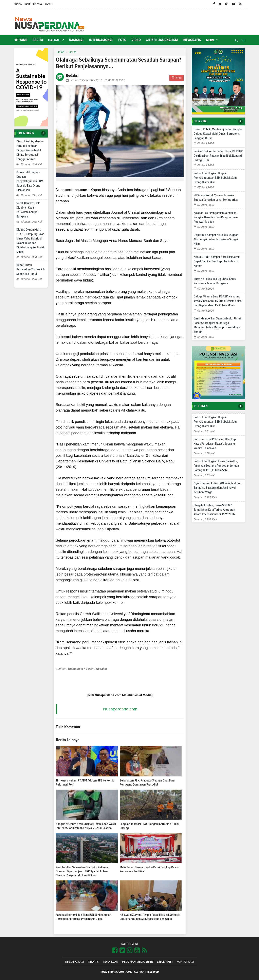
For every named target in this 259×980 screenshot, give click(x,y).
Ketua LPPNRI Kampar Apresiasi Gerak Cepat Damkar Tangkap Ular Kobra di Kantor (217, 261)
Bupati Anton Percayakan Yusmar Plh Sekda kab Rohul (31, 269)
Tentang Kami (75, 962)
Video (136, 40)
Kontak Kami (186, 962)
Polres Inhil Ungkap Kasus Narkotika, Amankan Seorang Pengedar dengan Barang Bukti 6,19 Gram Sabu (216, 466)
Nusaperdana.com (120, 709)
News (27, 4)
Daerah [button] (54, 40)
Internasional (101, 40)
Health (49, 4)
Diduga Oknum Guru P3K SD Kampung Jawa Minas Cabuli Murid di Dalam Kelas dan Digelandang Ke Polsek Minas (218, 301)
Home (21, 40)
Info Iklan (111, 962)
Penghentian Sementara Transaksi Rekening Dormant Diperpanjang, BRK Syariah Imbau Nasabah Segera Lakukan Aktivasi (83, 871)
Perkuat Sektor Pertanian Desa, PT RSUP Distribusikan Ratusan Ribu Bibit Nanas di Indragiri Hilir (218, 156)
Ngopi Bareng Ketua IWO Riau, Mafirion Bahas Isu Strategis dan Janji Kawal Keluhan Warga (218, 488)
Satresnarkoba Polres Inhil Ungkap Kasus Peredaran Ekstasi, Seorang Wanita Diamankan (215, 444)
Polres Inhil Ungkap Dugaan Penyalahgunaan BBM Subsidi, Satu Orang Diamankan (30, 181)
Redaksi (94, 962)
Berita (38, 40)
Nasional (77, 40)
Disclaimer (165, 962)
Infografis (192, 40)
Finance (38, 4)
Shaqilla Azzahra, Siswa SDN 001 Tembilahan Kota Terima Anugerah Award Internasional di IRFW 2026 (214, 510)
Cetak (177, 78)
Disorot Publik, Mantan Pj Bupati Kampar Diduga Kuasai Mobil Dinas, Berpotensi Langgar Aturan (30, 150)
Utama (18, 4)
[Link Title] (115, 951)
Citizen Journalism (162, 40)
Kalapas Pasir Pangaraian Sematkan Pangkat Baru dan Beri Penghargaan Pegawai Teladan (216, 217)
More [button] (210, 40)
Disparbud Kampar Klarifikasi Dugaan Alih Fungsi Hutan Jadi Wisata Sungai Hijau (216, 239)
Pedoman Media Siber (138, 962)
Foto (122, 40)
